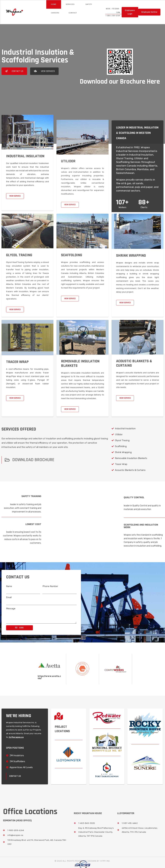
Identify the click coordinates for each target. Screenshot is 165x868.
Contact (73, 13)
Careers (55, 13)
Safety (89, 4)
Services (71, 4)
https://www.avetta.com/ (49, 677)
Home (54, 4)
